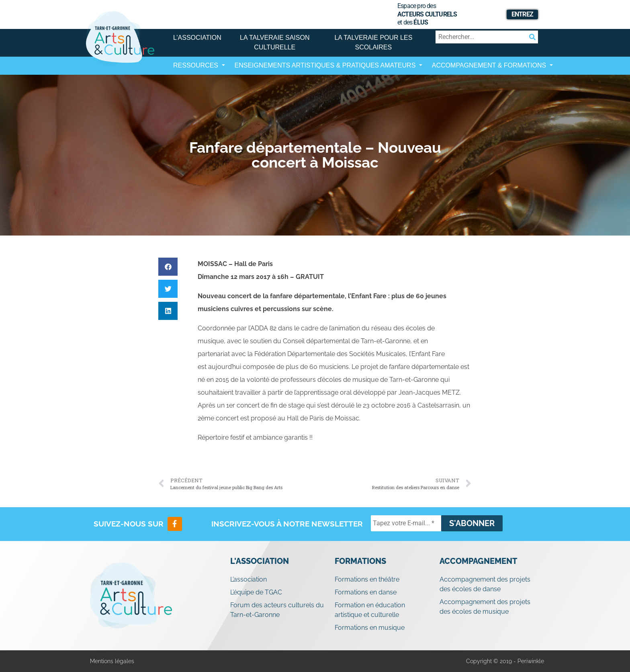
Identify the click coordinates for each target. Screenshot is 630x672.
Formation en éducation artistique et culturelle (370, 610)
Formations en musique (370, 628)
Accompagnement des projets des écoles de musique (485, 607)
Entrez (522, 14)
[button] (168, 267)
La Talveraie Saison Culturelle (275, 42)
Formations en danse (366, 592)
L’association (197, 38)
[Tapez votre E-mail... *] (406, 523)
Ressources (196, 65)
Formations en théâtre (367, 579)
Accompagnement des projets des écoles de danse (485, 584)
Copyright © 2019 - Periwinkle (505, 661)
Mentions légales (112, 661)
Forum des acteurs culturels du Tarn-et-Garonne (277, 610)
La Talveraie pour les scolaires (373, 42)
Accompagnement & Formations (490, 65)
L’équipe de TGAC (256, 592)
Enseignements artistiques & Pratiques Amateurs (326, 65)
